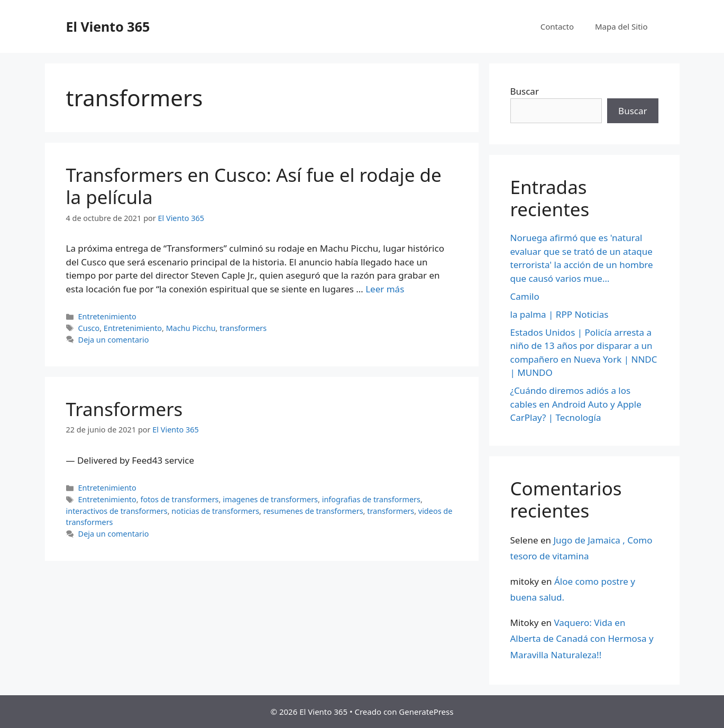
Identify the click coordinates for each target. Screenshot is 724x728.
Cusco (89, 328)
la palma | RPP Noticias (560, 314)
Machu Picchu (191, 328)
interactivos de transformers (117, 511)
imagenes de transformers (270, 499)
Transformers (125, 409)
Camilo (525, 296)
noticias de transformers (215, 511)
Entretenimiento (107, 316)
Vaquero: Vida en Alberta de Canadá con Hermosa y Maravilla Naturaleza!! (582, 639)
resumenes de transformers (313, 511)
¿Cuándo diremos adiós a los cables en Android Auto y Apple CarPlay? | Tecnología (576, 404)
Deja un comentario (114, 340)
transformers (243, 328)
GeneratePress (426, 712)
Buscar (525, 91)
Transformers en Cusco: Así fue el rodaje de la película (254, 186)
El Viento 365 (108, 26)
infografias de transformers (371, 499)
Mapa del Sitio (621, 26)
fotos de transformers (179, 499)
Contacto (557, 26)
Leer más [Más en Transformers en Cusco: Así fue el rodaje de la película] (385, 289)
